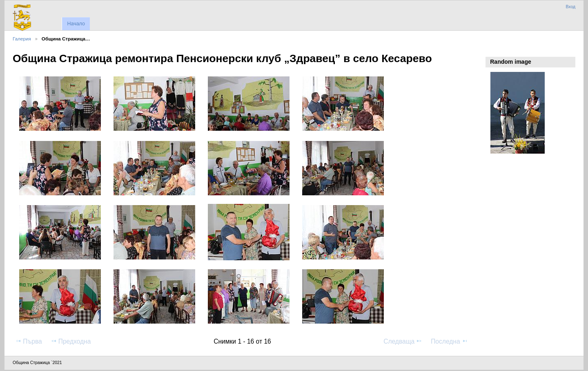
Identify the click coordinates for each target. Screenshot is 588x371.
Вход (570, 7)
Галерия (22, 39)
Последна (449, 341)
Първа (29, 341)
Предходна (71, 341)
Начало (76, 24)
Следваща (403, 341)
